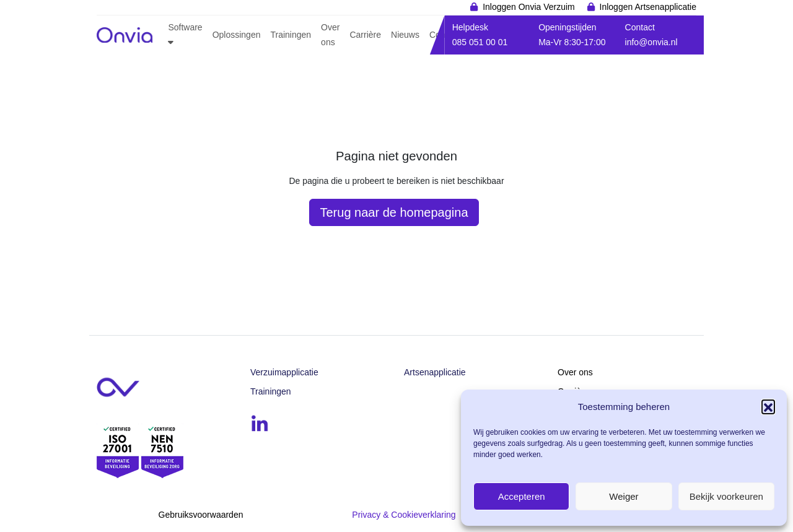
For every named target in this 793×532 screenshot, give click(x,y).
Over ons (575, 372)
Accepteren (522, 496)
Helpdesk (470, 27)
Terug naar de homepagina (394, 212)
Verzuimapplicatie (284, 372)
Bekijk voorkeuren (726, 496)
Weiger (624, 496)
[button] (768, 406)
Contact (640, 27)
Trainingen (271, 391)
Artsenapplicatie (435, 372)
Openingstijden (567, 27)
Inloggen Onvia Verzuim (529, 7)
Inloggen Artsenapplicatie (648, 7)
